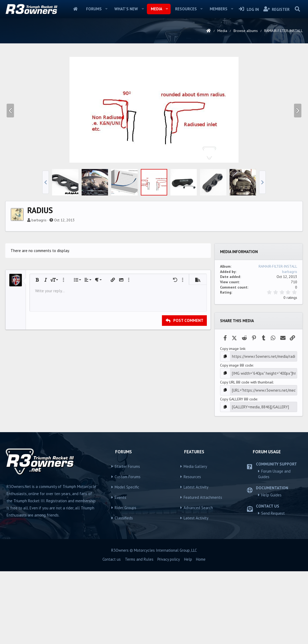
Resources (186, 9)
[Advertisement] (154, 91)
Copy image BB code (237, 439)
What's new (126, 9)
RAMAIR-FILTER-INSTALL (278, 340)
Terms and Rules (139, 632)
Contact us (112, 632)
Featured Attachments (203, 570)
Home (75, 9)
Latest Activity (196, 560)
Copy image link (233, 423)
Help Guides (271, 568)
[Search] (297, 9)
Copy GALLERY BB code (239, 472)
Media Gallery (195, 539)
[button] (106, 9)
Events (120, 570)
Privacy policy (169, 632)
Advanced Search (198, 580)
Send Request (273, 586)
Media (157, 9)
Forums (94, 9)
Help (188, 632)
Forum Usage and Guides (274, 547)
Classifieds (124, 591)
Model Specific (127, 560)
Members (219, 9)
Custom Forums (128, 549)
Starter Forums (127, 539)
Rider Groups (125, 580)
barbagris (39, 294)
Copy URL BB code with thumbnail (247, 456)
